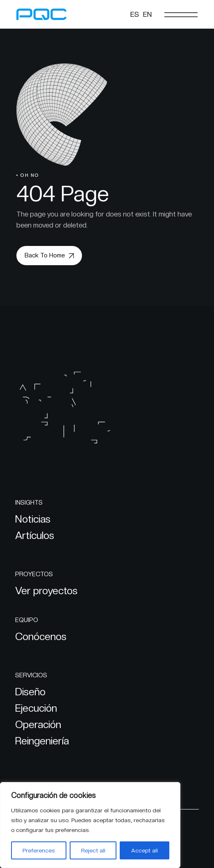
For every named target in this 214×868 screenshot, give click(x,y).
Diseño (30, 692)
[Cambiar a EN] (147, 14)
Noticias (33, 519)
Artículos (35, 535)
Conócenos (41, 636)
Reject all (93, 850)
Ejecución (36, 708)
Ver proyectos (46, 591)
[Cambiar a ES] (135, 14)
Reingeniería (42, 741)
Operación (38, 724)
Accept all (145, 850)
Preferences (39, 850)
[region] (90, 825)
